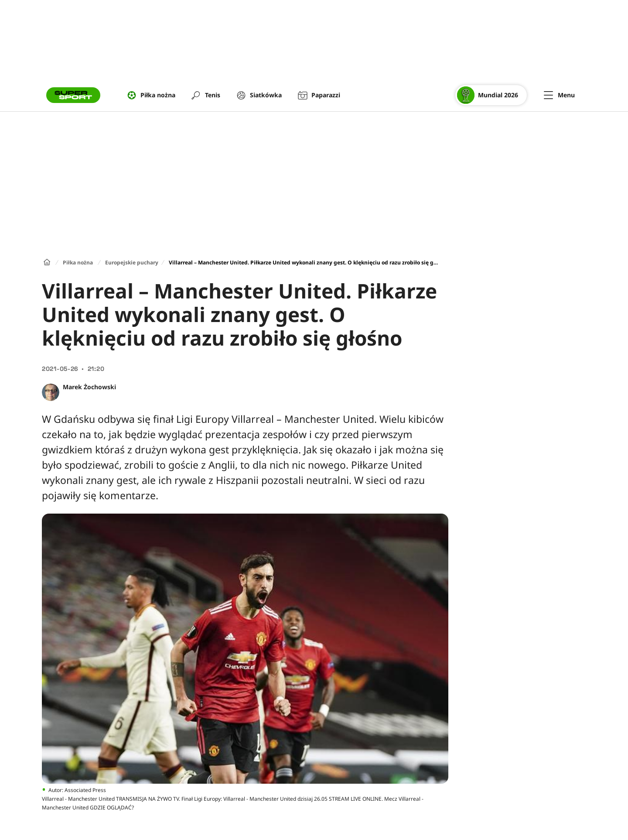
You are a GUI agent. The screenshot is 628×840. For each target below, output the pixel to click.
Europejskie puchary (132, 262)
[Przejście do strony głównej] (73, 95)
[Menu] (559, 95)
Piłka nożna (78, 262)
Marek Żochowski (89, 387)
